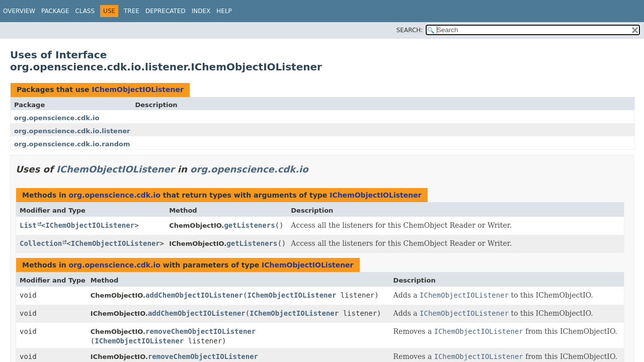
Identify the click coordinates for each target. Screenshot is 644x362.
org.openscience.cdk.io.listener (72, 131)
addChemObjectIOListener (194, 295)
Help (224, 11)
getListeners (249, 225)
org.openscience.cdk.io (57, 118)
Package (55, 11)
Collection (41, 243)
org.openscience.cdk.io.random (72, 144)
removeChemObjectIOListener (200, 331)
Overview (19, 11)
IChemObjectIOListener (137, 89)
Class (85, 11)
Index (201, 11)
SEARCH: (410, 30)
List (28, 225)
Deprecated (166, 11)
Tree (132, 11)
